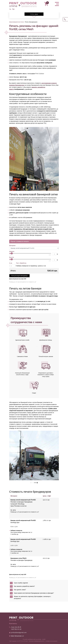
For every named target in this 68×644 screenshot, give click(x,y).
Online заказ (34, 14)
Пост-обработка (21, 263)
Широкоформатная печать (17, 22)
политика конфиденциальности (37, 641)
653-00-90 (16, 629)
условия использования (51, 641)
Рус (13, 9)
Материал (12, 245)
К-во (11, 263)
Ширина (12, 251)
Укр (10, 9)
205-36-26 (16, 627)
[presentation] (32, 483)
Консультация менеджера (20, 276)
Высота (12, 257)
